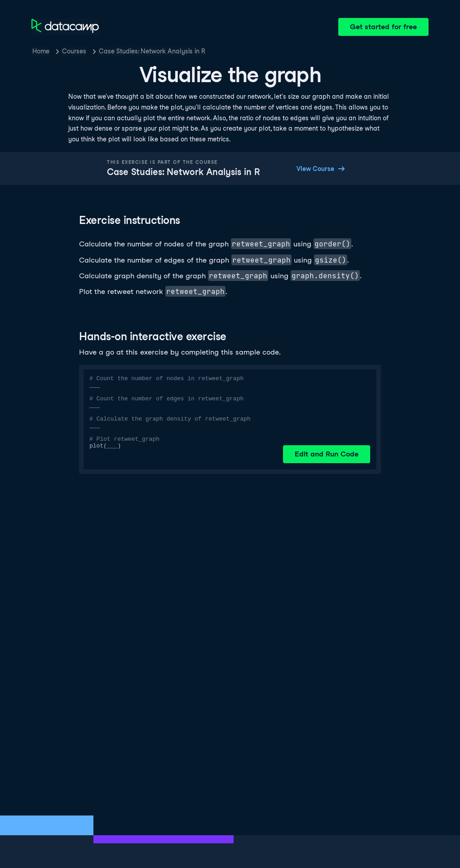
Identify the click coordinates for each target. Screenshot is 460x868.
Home (41, 51)
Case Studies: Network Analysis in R (152, 51)
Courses (74, 51)
